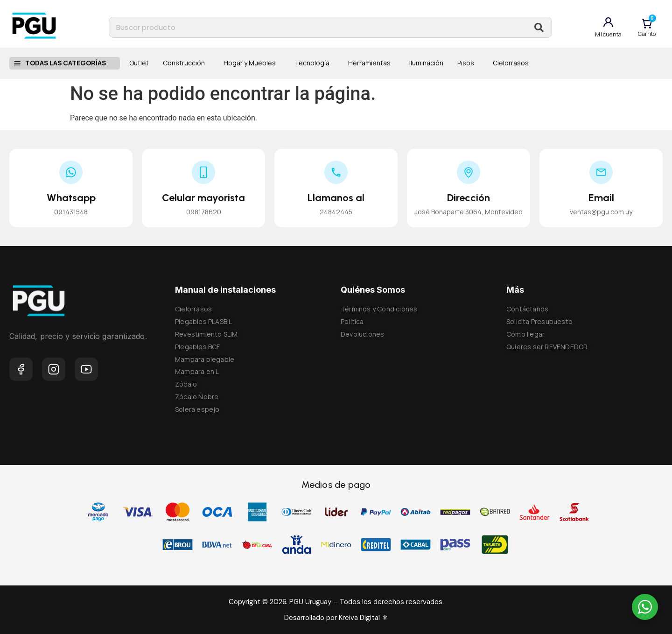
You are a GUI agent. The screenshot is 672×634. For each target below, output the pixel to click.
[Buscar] (539, 27)
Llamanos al (336, 198)
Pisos (468, 63)
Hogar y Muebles (252, 63)
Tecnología (314, 63)
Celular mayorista (203, 198)
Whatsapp (71, 198)
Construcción (186, 63)
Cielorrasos (511, 63)
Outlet (139, 63)
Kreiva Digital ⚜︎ (362, 618)
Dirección (469, 198)
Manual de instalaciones (225, 290)
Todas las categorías (70, 63)
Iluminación (426, 63)
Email (601, 198)
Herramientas (372, 63)
